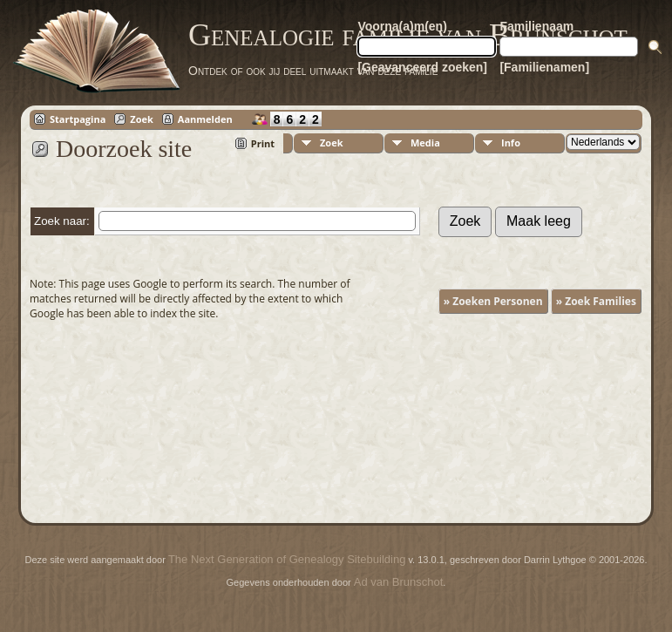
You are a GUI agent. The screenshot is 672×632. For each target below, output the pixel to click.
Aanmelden (205, 119)
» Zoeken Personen (493, 301)
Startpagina (78, 119)
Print (263, 143)
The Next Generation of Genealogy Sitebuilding (287, 559)
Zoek (142, 119)
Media (425, 143)
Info (511, 143)
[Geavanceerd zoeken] (422, 67)
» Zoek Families (596, 301)
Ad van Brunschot (399, 582)
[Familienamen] (544, 67)
